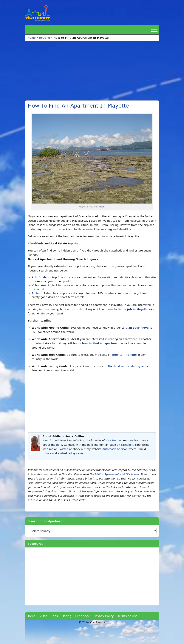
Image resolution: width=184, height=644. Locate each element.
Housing (44, 38)
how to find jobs (124, 355)
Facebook (127, 445)
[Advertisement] (92, 69)
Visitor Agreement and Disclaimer (117, 474)
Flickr (101, 207)
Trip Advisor (41, 277)
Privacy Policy (103, 616)
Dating (67, 616)
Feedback (82, 616)
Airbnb (37, 293)
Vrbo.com (39, 285)
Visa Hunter (113, 440)
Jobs (54, 616)
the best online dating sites (128, 366)
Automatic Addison (115, 449)
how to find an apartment (101, 343)
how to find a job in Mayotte (127, 309)
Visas (43, 616)
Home (32, 38)
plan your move (137, 328)
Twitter (63, 449)
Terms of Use (127, 616)
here (59, 445)
